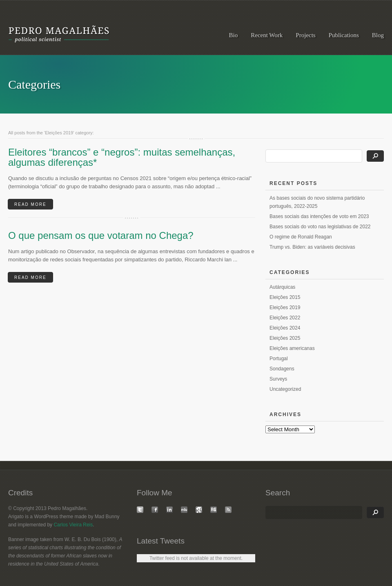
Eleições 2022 (285, 318)
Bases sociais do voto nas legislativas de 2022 (320, 227)
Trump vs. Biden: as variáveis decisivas (312, 247)
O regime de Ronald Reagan (301, 237)
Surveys (278, 379)
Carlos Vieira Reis (73, 525)
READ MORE (30, 204)
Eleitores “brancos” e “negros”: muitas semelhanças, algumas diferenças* (122, 157)
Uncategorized (285, 389)
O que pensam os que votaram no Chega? (101, 235)
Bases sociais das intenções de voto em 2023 (319, 216)
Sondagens (282, 369)
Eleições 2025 (285, 338)
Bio (234, 35)
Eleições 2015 (285, 297)
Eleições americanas (292, 348)
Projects (305, 35)
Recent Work (267, 35)
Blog (378, 35)
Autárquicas (282, 287)
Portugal (279, 359)
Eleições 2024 (285, 328)
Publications (344, 35)
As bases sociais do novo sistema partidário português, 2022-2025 (317, 202)
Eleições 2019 (285, 307)
